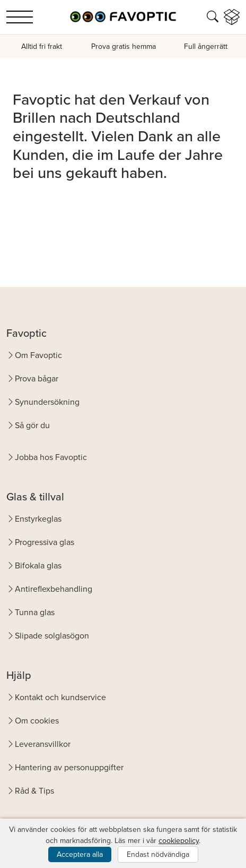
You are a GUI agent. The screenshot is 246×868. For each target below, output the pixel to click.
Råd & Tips (34, 791)
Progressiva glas (45, 542)
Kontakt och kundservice (60, 697)
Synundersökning (47, 402)
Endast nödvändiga (158, 854)
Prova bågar (37, 378)
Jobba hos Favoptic (51, 457)
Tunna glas (35, 612)
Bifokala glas (38, 565)
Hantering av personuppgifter (69, 767)
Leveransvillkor (43, 744)
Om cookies (37, 721)
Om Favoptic (38, 355)
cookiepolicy (179, 841)
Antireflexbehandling (54, 589)
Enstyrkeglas (38, 519)
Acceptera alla (80, 854)
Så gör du (32, 425)
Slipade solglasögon (52, 636)
